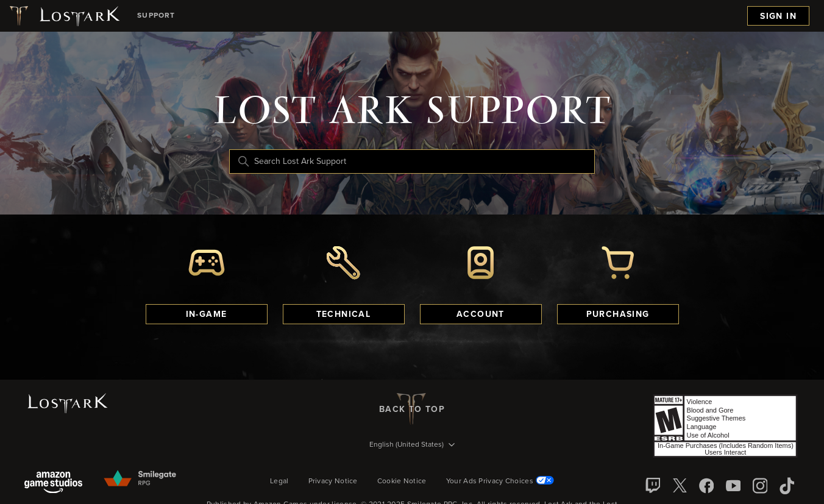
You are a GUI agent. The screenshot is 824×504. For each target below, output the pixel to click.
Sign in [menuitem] (778, 16)
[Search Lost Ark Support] (412, 161)
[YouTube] (733, 486)
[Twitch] (653, 486)
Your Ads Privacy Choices (500, 481)
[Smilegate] (141, 479)
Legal (279, 481)
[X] (680, 486)
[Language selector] (412, 445)
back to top (412, 409)
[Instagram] (760, 486)
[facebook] (706, 486)
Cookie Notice (402, 481)
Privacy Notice (333, 481)
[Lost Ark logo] (64, 16)
